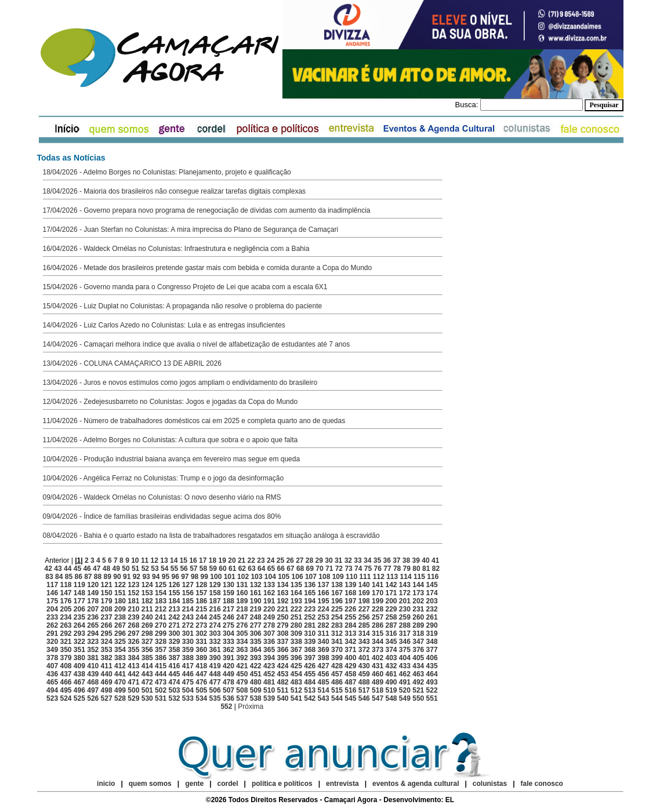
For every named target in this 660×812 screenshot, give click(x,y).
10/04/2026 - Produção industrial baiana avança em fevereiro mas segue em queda (172, 459)
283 (337, 625)
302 (201, 633)
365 (269, 650)
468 (93, 682)
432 (391, 666)
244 (201, 617)
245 (215, 617)
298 (147, 633)
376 (418, 650)
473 (161, 682)
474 (174, 682)
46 (87, 569)
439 (93, 674)
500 (133, 690)
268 (133, 625)
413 (133, 666)
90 (117, 577)
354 (120, 650)
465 (52, 682)
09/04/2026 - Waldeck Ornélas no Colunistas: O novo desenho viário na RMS (162, 497)
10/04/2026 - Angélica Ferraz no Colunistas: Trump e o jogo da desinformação (164, 478)
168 (350, 593)
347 (418, 642)
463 (418, 674)
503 (174, 690)
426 (310, 666)
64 (261, 569)
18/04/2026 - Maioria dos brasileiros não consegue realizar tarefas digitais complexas (175, 191)
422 (256, 666)
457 (337, 674)
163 (282, 593)
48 (106, 569)
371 (350, 650)
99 (204, 577)
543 (324, 698)
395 (282, 658)
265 (93, 625)
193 (296, 601)
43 (58, 569)
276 (242, 625)
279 (282, 625)
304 (229, 633)
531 (161, 698)
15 (184, 560)
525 (79, 698)
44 (68, 569)
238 (120, 617)
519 (391, 690)
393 (256, 658)
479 (242, 682)
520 (405, 690)
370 (337, 650)
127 (188, 585)
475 (188, 682)
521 (418, 690)
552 (226, 707)
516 (350, 690)
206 (79, 609)
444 (161, 674)
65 (271, 569)
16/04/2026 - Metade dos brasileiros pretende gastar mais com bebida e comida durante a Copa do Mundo (208, 268)
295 (107, 633)
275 (229, 625)
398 (324, 658)
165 (310, 593)
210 (133, 609)
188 (229, 601)
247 (242, 617)
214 (188, 609)
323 (93, 642)
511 (282, 690)
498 (107, 690)
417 (188, 666)
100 (216, 577)
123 (133, 585)
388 (188, 658)
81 (426, 569)
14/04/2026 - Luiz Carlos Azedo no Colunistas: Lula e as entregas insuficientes (164, 325)
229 (391, 609)
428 (337, 666)
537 (242, 698)
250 (282, 617)
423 (269, 666)
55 (174, 569)
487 (350, 682)
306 (256, 633)
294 (93, 633)
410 (93, 666)
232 (432, 609)
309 (296, 633)
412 (120, 666)
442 (133, 674)
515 (337, 690)
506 (215, 690)
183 (161, 601)
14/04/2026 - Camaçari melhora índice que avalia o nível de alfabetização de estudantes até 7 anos (197, 344)
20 (232, 560)
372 (364, 650)
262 (52, 625)
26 (290, 560)
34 (367, 560)
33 (358, 560)
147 (66, 593)
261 (432, 617)
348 (432, 642)
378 (52, 658)
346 (405, 642)
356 (147, 650)
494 (52, 690)
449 (229, 674)
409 (79, 666)
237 (107, 617)
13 (164, 560)
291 (52, 633)
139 (350, 585)
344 (378, 642)
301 (188, 633)
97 (185, 577)
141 (378, 585)
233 (52, 617)
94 (156, 577)
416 (174, 666)
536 (229, 698)
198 (364, 601)
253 (324, 617)
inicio (106, 784)
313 (350, 633)
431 (378, 666)
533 (188, 698)
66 (280, 569)
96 (175, 577)
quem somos (151, 784)
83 (49, 577)
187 (215, 601)
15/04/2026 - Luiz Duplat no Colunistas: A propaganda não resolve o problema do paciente (183, 306)
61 (232, 569)
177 (79, 601)
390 (215, 658)
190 (256, 601)
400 (350, 658)
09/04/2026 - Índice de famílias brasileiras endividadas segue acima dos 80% (162, 516)
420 (229, 666)
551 (432, 698)
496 (79, 690)
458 (350, 674)
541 (296, 698)
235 (79, 617)
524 (66, 698)
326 (133, 642)
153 (147, 593)
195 (324, 601)
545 (350, 698)
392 (242, 658)
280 (296, 625)
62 (242, 569)
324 (107, 642)
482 (282, 682)
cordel (228, 784)
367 (296, 650)
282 (324, 625)
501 (147, 690)
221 (282, 609)
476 (201, 682)
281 (310, 625)
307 (269, 633)
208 (107, 609)
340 (324, 642)
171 (391, 593)
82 (436, 569)
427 (324, 666)
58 (203, 569)
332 (215, 642)
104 (270, 577)
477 (215, 682)
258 (391, 617)
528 (120, 698)
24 (271, 560)
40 (425, 560)
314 (364, 633)
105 (284, 577)
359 (188, 650)
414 (147, 666)
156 (188, 593)
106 (298, 577)
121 (107, 585)
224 (324, 609)
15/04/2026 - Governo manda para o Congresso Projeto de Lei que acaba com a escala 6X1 (185, 287)
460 (378, 674)
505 (201, 690)
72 (339, 569)
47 (97, 569)
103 (256, 577)
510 (269, 690)
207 (93, 609)
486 (337, 682)
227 (364, 609)
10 (135, 560)
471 (133, 682)
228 (378, 609)
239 (133, 617)
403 (391, 658)
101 (230, 577)
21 (242, 560)
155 (174, 593)
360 (201, 650)
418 (201, 666)
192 (282, 601)
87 (88, 577)
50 (126, 569)
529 (133, 698)
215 (201, 609)
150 (107, 593)
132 (256, 585)
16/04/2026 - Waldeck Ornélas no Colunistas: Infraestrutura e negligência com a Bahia (176, 249)
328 (161, 642)
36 (387, 560)
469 (107, 682)
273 (201, 625)
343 (364, 642)
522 (432, 690)
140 (364, 585)
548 (391, 698)
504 (188, 690)
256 (364, 617)
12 (155, 560)
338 (296, 642)
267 (120, 625)
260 (418, 617)
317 (405, 633)
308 (282, 633)
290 (432, 625)
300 (174, 633)
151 (120, 593)
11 (145, 560)
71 (329, 569)
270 (161, 625)
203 (432, 601)
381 (93, 658)
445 (174, 674)
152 (133, 593)
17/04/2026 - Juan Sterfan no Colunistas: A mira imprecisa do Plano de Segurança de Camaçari (191, 230)
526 (93, 698)
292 (66, 633)
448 (215, 674)
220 (269, 609)
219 (256, 609)
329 (174, 642)
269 (147, 625)
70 (319, 569)
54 (164, 569)
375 (405, 650)
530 (147, 698)
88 (98, 577)
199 (378, 601)
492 (418, 682)
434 (418, 666)
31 (338, 560)
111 (365, 577)
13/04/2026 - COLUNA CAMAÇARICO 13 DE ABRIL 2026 (132, 363)
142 (391, 585)
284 (350, 625)
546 (364, 698)
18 (213, 560)
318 (418, 633)
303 (215, 633)
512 (296, 690)
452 (269, 674)
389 (201, 658)
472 (147, 682)
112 (379, 577)
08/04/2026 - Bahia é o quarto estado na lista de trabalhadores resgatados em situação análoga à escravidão (211, 536)
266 (107, 625)
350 (66, 650)
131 (242, 585)
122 (120, 585)
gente (194, 784)
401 (364, 658)
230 (405, 609)
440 (107, 674)
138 (337, 585)
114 (406, 577)
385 (147, 658)
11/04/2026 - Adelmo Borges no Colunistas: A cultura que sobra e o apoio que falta (171, 440)
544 (337, 698)
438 (79, 674)
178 (93, 601)
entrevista (342, 784)
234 (66, 617)
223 (310, 609)
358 (174, 650)
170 (378, 593)
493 (432, 682)
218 (242, 609)
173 (418, 593)
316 (391, 633)
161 (256, 593)
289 (418, 625)
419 (215, 666)
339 (310, 642)
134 (282, 585)
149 (93, 593)
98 (195, 577)
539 (269, 698)
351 (79, 650)
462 (405, 674)
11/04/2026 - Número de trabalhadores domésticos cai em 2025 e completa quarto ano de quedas (194, 421)
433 (405, 666)
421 (242, 666)
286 (378, 625)
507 (229, 690)
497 (93, 690)
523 (52, 698)
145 (432, 585)
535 (215, 698)
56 (184, 569)
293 (79, 633)
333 (229, 642)
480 (256, 682)
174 (432, 593)
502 (161, 690)
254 (337, 617)
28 (309, 560)
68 (300, 569)
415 (161, 666)
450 (242, 674)
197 (350, 601)
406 (432, 658)
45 (77, 569)
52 (145, 569)
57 (193, 569)
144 (418, 585)
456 (324, 674)
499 (120, 690)
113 (392, 577)
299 (161, 633)
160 (242, 593)
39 (416, 560)
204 (52, 609)
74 (358, 569)
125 (161, 585)
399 (337, 658)
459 (364, 674)
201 (405, 601)
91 (127, 577)
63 (251, 569)
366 (282, 650)
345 (391, 642)
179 (107, 601)
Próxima (251, 707)
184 (174, 601)
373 (378, 650)
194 (310, 601)
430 (364, 666)
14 (174, 560)
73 (348, 569)
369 (324, 650)
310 (310, 633)
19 (222, 560)
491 (405, 682)
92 (137, 577)
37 (396, 560)
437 (66, 674)
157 (201, 593)
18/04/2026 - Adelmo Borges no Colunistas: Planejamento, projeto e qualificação (167, 172)
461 (391, 674)
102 (243, 577)
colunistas (490, 784)
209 (120, 609)
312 (337, 633)
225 (337, 609)
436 (52, 674)
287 (391, 625)
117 (52, 585)
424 (282, 666)
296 (120, 633)
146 (52, 593)
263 (66, 625)
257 (378, 617)
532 (174, 698)
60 (222, 569)
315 (378, 633)
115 (419, 577)
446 (188, 674)
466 (66, 682)
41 (435, 560)
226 (350, 609)
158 (215, 593)
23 (261, 560)
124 (147, 585)
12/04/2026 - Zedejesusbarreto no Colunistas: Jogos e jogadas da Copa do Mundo (171, 402)
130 (229, 585)
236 (93, 617)
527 (107, 698)
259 (405, 617)
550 (418, 698)
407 (52, 666)
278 (269, 625)
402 (378, 658)
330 (188, 642)
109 (338, 577)
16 (193, 560)
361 (215, 650)
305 (242, 633)
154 (161, 593)
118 (66, 585)
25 (280, 560)
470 (120, 682)
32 (348, 560)
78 (397, 569)
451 (256, 674)
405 (418, 658)
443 (147, 674)
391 (229, 658)
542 (310, 698)
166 (324, 593)
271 (174, 625)
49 (116, 569)
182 (147, 601)
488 (364, 682)
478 (229, 682)
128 (201, 585)
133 (269, 585)
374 (391, 650)
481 (269, 682)
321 (66, 642)
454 (296, 674)
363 (242, 650)
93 (146, 577)
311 (324, 633)
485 (324, 682)
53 (155, 569)
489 (378, 682)
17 (203, 560)
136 (310, 585)
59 (213, 569)
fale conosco (542, 784)
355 (133, 650)
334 (242, 642)
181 (133, 601)
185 (188, 601)
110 (351, 577)
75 (368, 569)
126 (174, 585)
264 (79, 625)
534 (201, 698)
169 (364, 593)
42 (48, 569)
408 (66, 666)
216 (215, 609)
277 (256, 625)
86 (78, 577)
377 (432, 650)
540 (282, 698)
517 (364, 690)
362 (229, 650)
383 (120, 658)
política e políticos (282, 784)
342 (350, 642)
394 (269, 658)
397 (310, 658)
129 (215, 585)
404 (405, 658)
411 (107, 666)
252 (310, 617)
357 (161, 650)
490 (391, 682)
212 (161, 609)
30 (329, 560)
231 (418, 609)
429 (350, 666)
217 (229, 609)
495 (66, 690)
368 (310, 650)
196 (337, 601)
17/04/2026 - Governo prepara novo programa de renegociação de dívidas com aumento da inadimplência (207, 210)
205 (66, 609)
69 (310, 569)
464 (432, 674)
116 (433, 577)
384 (133, 658)
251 (296, 617)
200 (391, 601)
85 (69, 577)
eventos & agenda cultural (416, 784)
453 (282, 674)
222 (296, 609)
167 (337, 593)
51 (135, 569)
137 (324, 585)
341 (337, 642)
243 (188, 617)
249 (269, 617)
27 (300, 560)
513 (310, 690)
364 (256, 650)
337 (282, 642)
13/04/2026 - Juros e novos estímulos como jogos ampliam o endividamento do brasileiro (180, 383)
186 (201, 601)
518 (378, 690)
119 (79, 585)
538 (256, 698)
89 (108, 577)
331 (201, 642)
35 (377, 560)
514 (324, 690)
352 (93, 650)
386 (161, 658)
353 (107, 650)
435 (432, 666)
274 (215, 625)
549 (405, 698)
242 (174, 617)
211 (147, 609)
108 (324, 577)
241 (161, 617)
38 (406, 560)
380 (79, 658)
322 (79, 642)
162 (269, 593)
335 (256, 642)
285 (364, 625)
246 (229, 617)
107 (311, 577)
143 (405, 585)
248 (256, 617)
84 (59, 577)
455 (310, 674)
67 (290, 569)
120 (93, 585)
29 (319, 560)
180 (120, 601)
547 (378, 698)
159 (229, 593)
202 (418, 601)
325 (120, 642)
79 (407, 569)
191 (269, 601)
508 (242, 690)
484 (310, 682)
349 (52, 650)
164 (296, 593)
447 (201, 674)
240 (147, 617)
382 (107, 658)
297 (133, 633)
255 (350, 617)
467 (79, 682)
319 (432, 633)
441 (120, 674)
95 (166, 577)
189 (242, 601)
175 (52, 601)
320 (52, 642)
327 (147, 642)
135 (296, 585)
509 (256, 690)
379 (66, 658)
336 (269, 642)
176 (66, 601)
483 (296, 682)
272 (188, 625)
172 (405, 593)
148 (79, 593)
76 (378, 569)
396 (296, 658)
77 (387, 569)
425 (296, 666)
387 (174, 658)
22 (251, 560)
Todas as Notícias (71, 158)
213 (174, 609)
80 (416, 569)
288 (405, 625)
